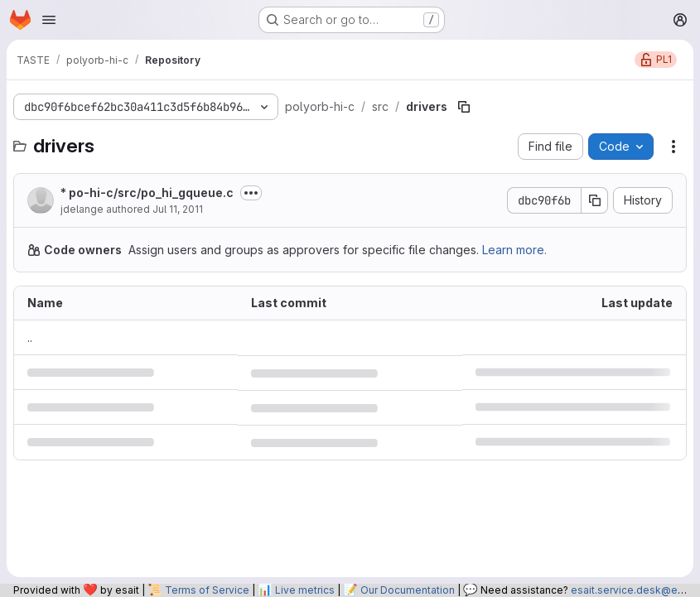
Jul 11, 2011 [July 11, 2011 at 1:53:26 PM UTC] (178, 209)
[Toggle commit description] (251, 193)
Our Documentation (408, 590)
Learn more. (514, 250)
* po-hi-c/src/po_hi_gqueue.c (147, 193)
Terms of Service (207, 590)
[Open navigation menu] (49, 20)
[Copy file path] (464, 107)
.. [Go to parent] (30, 337)
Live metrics (305, 590)
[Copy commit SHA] (595, 200)
